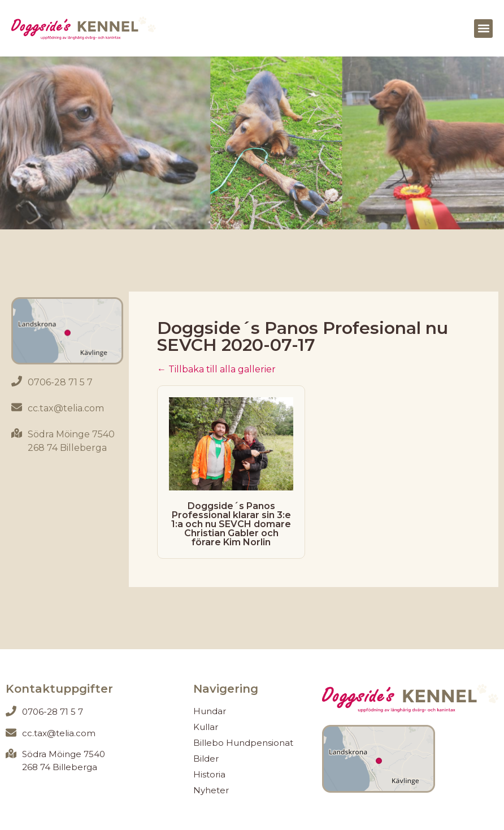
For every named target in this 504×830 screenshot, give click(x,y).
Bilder (206, 759)
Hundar (210, 711)
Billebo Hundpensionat (243, 743)
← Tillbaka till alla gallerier (216, 369)
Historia (209, 774)
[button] (483, 29)
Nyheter (211, 790)
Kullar (206, 727)
